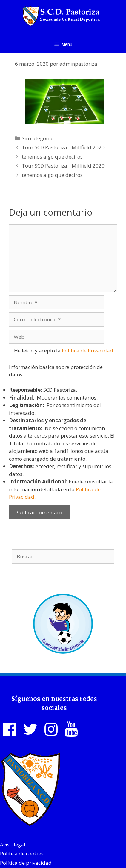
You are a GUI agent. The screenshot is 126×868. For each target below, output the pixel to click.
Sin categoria (37, 138)
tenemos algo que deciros (52, 157)
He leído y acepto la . (62, 351)
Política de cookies (22, 853)
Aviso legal (13, 844)
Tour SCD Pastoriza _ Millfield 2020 (63, 147)
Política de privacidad (26, 863)
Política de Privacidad (87, 351)
